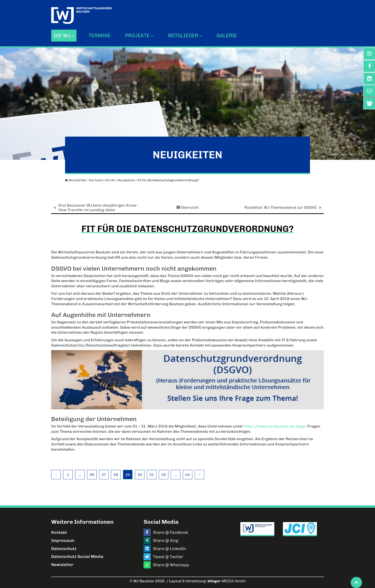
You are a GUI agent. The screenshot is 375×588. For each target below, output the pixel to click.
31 (152, 475)
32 (164, 475)
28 (116, 475)
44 (187, 475)
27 (104, 475)
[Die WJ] (74, 35)
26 (92, 475)
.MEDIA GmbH (227, 581)
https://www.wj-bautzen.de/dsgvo (275, 426)
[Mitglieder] (202, 35)
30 (140, 475)
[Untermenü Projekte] (153, 35)
